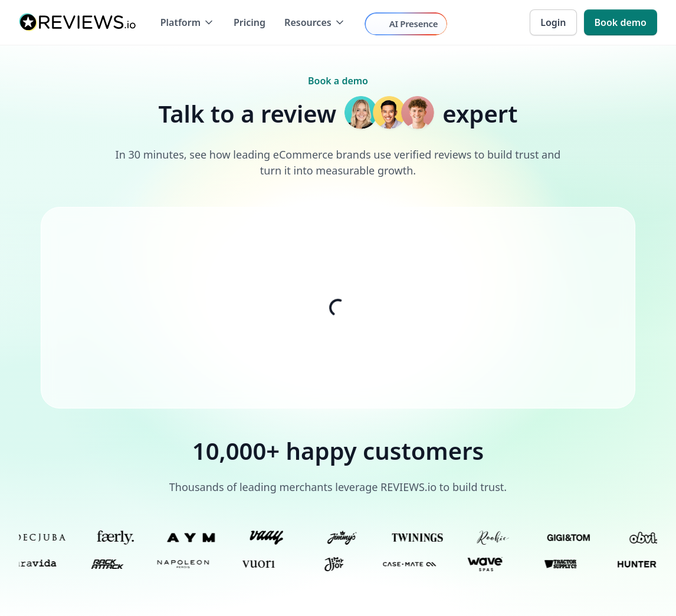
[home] (78, 22)
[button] (188, 22)
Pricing (250, 22)
